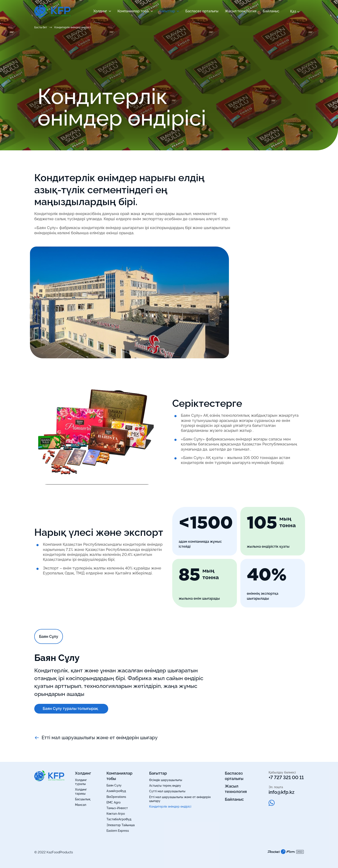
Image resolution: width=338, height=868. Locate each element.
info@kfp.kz (282, 792)
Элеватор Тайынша (121, 825)
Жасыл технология (241, 11)
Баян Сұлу (114, 785)
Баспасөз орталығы (202, 11)
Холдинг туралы (81, 782)
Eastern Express (118, 831)
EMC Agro (113, 802)
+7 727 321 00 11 (286, 777)
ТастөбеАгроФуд (119, 819)
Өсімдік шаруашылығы (166, 780)
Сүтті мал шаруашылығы (167, 791)
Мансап (81, 805)
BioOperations (116, 797)
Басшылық (83, 799)
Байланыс (271, 11)
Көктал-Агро (116, 814)
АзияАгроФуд (116, 791)
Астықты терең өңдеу (165, 786)
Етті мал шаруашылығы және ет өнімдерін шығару (96, 738)
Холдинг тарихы (81, 791)
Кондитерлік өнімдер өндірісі (170, 807)
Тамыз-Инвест (117, 808)
